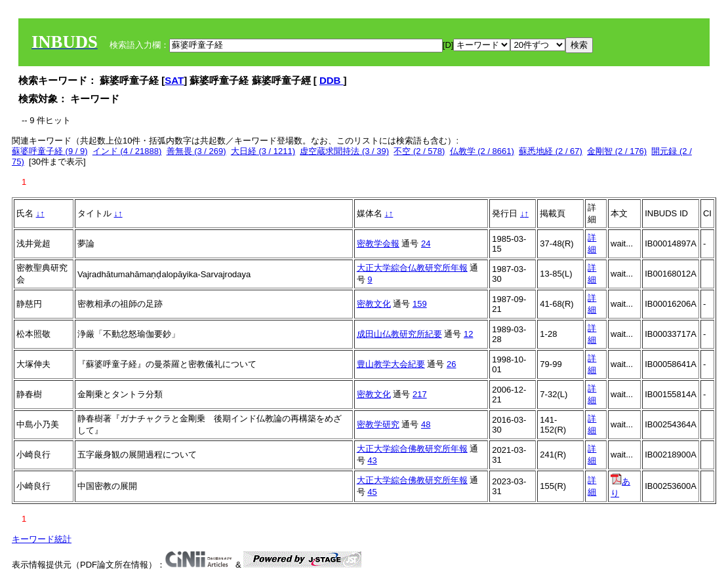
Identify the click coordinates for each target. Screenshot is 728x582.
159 (420, 304)
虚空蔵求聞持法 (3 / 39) (344, 151)
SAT (174, 80)
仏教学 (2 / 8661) (482, 151)
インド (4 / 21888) (127, 151)
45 (372, 492)
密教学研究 (378, 424)
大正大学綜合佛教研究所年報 (412, 449)
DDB (332, 80)
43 (372, 460)
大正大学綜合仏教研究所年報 (412, 268)
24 (426, 243)
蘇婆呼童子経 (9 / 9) (50, 151)
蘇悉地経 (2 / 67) (551, 151)
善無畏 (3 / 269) (196, 151)
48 (426, 424)
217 (420, 394)
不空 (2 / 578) (419, 151)
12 (468, 334)
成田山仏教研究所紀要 (399, 334)
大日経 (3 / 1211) (263, 151)
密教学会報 (378, 243)
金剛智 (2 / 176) (617, 151)
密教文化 (374, 304)
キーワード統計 (42, 539)
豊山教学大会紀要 (391, 364)
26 (451, 364)
